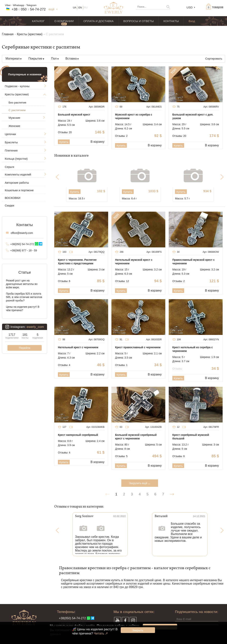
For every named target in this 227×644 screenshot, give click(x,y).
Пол (54, 59)
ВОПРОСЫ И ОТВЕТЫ (138, 21)
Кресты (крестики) (30, 34)
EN (80, 8)
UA (75, 8)
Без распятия (17, 102)
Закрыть (138, 630)
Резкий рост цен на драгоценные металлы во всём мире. (22, 284)
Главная (8, 34)
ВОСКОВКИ (13, 198)
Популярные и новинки (25, 74)
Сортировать (214, 59)
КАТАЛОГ (38, 21)
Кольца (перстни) (16, 159)
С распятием (17, 110)
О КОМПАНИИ (64, 21)
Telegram (31, 5)
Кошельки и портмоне (19, 190)
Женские (14, 126)
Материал (13, 59)
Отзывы (65, 132)
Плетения (11, 150)
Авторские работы (17, 183)
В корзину (98, 142)
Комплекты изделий (18, 174)
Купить (64, 142)
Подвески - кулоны (17, 86)
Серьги (9, 167)
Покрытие (35, 59)
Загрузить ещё (140, 483)
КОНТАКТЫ (171, 21)
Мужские (14, 118)
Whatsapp (19, 5)
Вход (192, 21)
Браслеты (11, 142)
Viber (8, 5)
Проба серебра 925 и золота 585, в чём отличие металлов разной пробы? (24, 297)
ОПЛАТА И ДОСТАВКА (99, 21)
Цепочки (10, 134)
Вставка (71, 59)
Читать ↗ (101, 633)
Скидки (9, 205)
